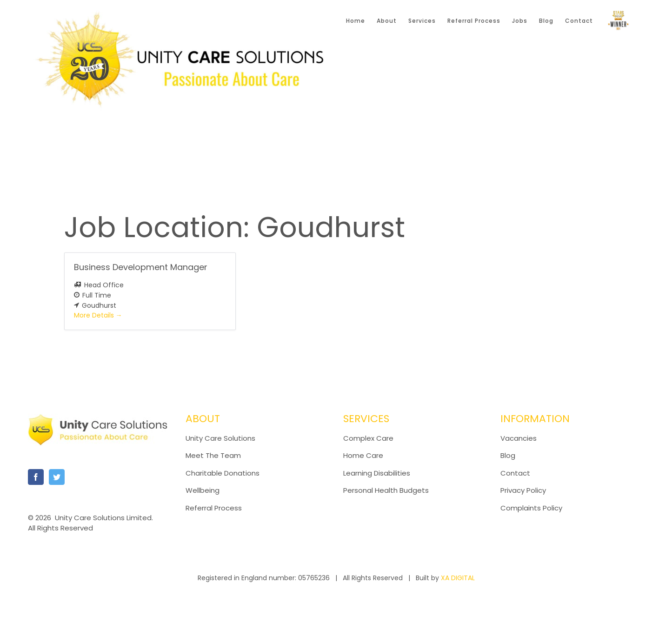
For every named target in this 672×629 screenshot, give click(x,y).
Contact (515, 473)
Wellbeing (203, 490)
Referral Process (214, 508)
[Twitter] (57, 477)
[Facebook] (36, 477)
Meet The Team (213, 455)
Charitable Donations (223, 473)
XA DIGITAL (458, 578)
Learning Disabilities (377, 473)
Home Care (363, 455)
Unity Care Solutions (220, 438)
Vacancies (519, 438)
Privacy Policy (523, 490)
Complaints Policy (532, 508)
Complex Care (368, 438)
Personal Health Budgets (386, 490)
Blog (508, 455)
